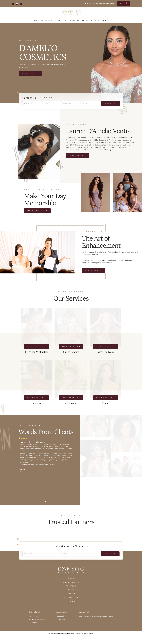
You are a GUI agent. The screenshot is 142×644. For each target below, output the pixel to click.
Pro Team (71, 20)
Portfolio (61, 20)
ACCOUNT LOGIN (92, 20)
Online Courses (48, 20)
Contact (104, 20)
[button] (45, 502)
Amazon (81, 20)
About (37, 20)
